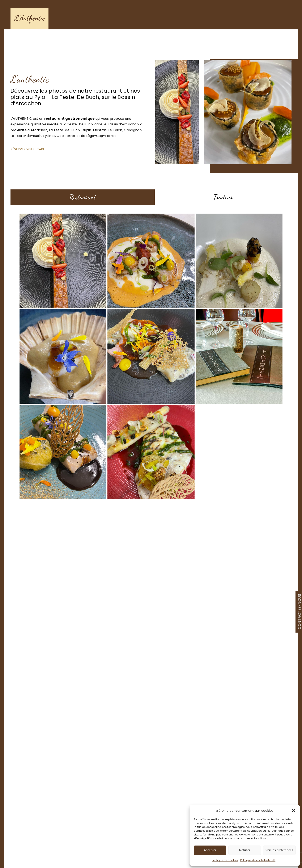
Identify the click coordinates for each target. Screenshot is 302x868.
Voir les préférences (279, 850)
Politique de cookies (225, 860)
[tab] (83, 197)
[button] (294, 811)
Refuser (245, 850)
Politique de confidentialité (258, 860)
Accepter (210, 850)
